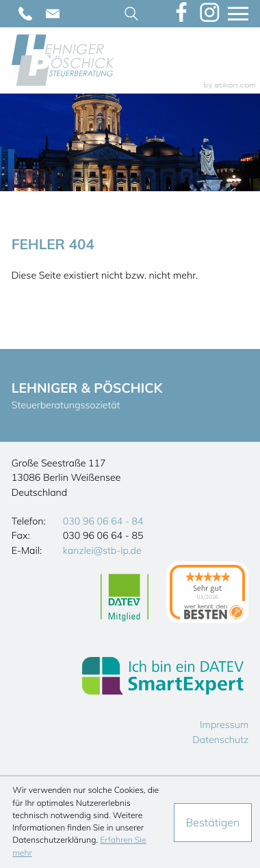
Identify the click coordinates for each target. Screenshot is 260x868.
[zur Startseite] (63, 60)
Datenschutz (220, 740)
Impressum (224, 725)
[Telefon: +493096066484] (25, 14)
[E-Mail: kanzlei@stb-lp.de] (53, 14)
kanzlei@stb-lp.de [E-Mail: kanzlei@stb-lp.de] (102, 550)
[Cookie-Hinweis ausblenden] (213, 823)
